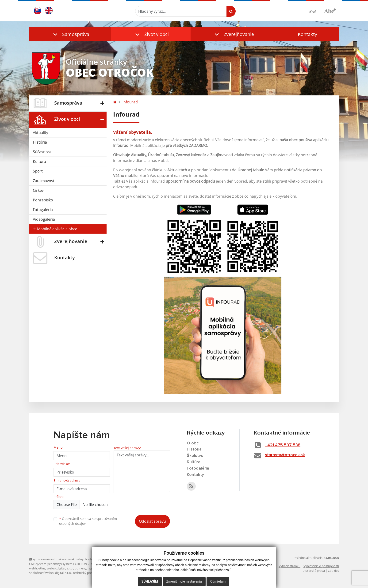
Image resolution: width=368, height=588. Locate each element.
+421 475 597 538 (283, 445)
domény (80, 568)
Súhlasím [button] (150, 581)
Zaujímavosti (44, 181)
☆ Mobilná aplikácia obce (55, 229)
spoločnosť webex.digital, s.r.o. (50, 573)
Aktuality (40, 133)
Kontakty (307, 34)
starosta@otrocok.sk (285, 455)
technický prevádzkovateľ (91, 573)
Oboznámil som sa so (88, 521)
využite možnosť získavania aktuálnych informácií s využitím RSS (76, 559)
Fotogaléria (43, 210)
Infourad (130, 102)
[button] (70, 34)
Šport (38, 171)
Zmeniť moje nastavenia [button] (184, 581)
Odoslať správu (152, 521)
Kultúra (39, 161)
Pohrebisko (43, 200)
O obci (193, 443)
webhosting (37, 568)
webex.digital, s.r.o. (60, 568)
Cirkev (38, 190)
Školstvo (195, 456)
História (40, 142)
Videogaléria (44, 219)
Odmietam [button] (218, 581)
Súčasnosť (42, 152)
